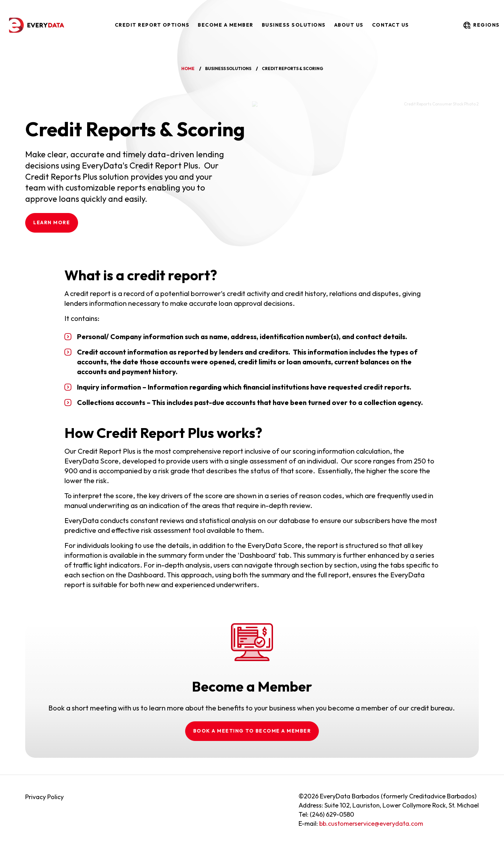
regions (481, 25)
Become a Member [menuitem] (226, 25)
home (188, 68)
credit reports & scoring (292, 68)
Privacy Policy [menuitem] (44, 797)
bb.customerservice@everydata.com (371, 823)
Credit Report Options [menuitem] (152, 25)
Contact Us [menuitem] (391, 25)
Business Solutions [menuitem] (294, 25)
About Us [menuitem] (349, 25)
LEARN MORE (52, 222)
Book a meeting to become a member (252, 731)
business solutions (228, 68)
